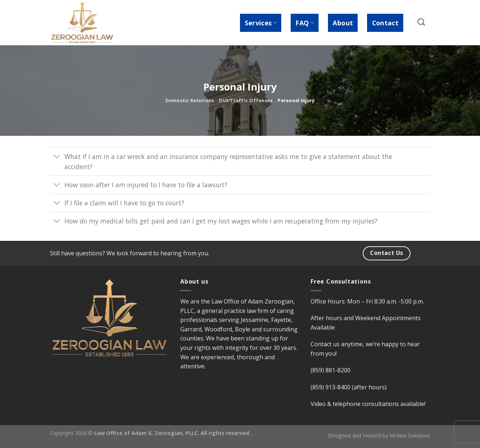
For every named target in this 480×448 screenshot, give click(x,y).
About (343, 23)
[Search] (421, 22)
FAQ (305, 23)
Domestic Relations (190, 100)
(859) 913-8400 (330, 387)
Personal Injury (296, 100)
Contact (385, 23)
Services (261, 23)
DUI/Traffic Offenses (246, 100)
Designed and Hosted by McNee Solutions (379, 436)
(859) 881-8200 (330, 370)
